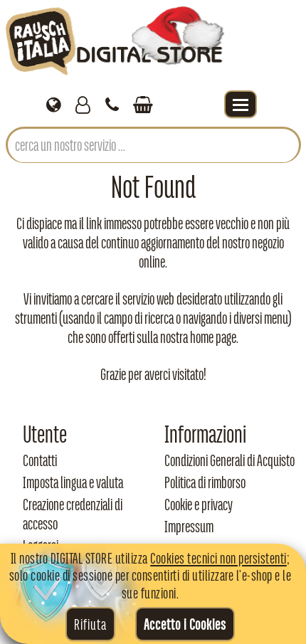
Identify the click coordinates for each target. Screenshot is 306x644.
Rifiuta (90, 624)
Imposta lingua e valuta (73, 482)
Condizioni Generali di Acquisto (229, 460)
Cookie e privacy (199, 505)
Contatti (40, 460)
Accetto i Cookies (185, 624)
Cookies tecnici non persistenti (218, 558)
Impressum (189, 527)
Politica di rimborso (205, 482)
